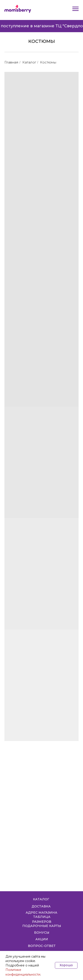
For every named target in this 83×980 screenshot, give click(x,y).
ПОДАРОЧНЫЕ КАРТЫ (42, 926)
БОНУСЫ (42, 933)
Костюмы (48, 62)
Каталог (29, 62)
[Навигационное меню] (75, 9)
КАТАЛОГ (41, 899)
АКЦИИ (42, 939)
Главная (11, 62)
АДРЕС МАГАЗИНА (41, 913)
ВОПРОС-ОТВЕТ (42, 946)
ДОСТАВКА (41, 906)
